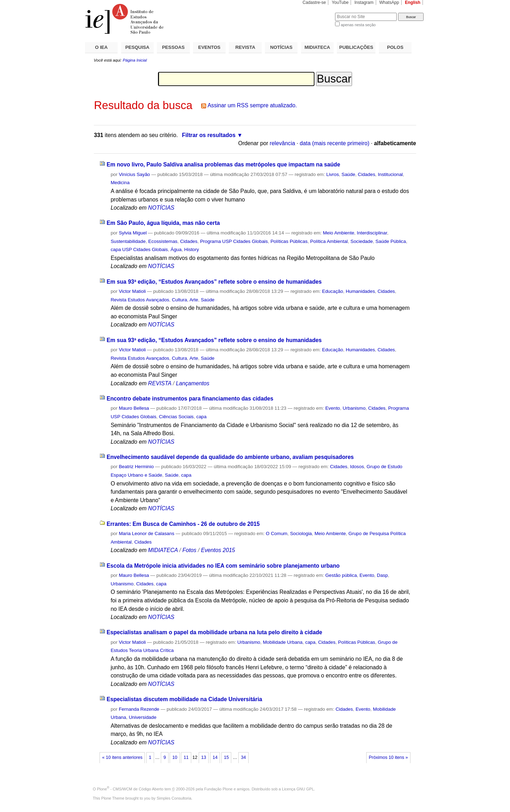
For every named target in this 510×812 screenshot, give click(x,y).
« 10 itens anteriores (122, 757)
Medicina (120, 183)
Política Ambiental (329, 241)
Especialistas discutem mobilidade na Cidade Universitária (184, 699)
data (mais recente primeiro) (335, 143)
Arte (194, 300)
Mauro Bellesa (134, 408)
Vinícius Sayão (134, 174)
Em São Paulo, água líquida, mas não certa (163, 223)
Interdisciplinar (372, 233)
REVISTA (245, 47)
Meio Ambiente (339, 233)
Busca (318, 13)
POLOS (395, 47)
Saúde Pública (391, 241)
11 (186, 757)
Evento (333, 408)
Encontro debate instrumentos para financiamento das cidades (190, 399)
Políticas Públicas (289, 241)
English (413, 2)
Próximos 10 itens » (388, 757)
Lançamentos (193, 383)
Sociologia (301, 533)
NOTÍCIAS (281, 47)
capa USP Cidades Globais (139, 249)
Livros (333, 174)
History (192, 249)
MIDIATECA (317, 47)
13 (204, 757)
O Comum (277, 533)
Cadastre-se (314, 2)
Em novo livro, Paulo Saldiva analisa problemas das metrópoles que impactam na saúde (223, 164)
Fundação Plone (219, 789)
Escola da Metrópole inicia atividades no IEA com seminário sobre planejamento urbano (223, 566)
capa (201, 417)
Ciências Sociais (176, 417)
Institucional (390, 174)
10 (175, 757)
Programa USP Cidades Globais (234, 241)
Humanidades (360, 291)
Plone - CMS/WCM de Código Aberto (130, 789)
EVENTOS (209, 47)
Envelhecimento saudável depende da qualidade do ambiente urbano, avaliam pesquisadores (230, 457)
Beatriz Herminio (136, 467)
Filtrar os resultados (209, 135)
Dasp (382, 575)
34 (243, 757)
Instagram (364, 2)
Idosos (357, 467)
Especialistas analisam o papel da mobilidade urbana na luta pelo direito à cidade (214, 632)
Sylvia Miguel (133, 233)
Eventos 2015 (218, 550)
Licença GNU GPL (298, 789)
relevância (283, 143)
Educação (332, 291)
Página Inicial (135, 60)
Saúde (348, 174)
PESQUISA (137, 47)
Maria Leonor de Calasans (146, 533)
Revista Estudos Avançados (140, 300)
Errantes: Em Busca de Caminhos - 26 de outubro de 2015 (183, 524)
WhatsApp (389, 2)
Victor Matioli (132, 291)
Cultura (179, 300)
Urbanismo (354, 408)
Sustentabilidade (128, 241)
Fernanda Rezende (139, 709)
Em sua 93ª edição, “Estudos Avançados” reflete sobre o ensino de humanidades (214, 282)
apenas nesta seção (358, 25)
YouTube (340, 2)
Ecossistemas (163, 241)
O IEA (101, 47)
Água (176, 249)
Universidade (143, 717)
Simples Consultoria (174, 798)
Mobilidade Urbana (283, 642)
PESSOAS (174, 47)
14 (215, 757)
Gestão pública (341, 575)
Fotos (189, 550)
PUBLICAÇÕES (356, 47)
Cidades (366, 174)
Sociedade (361, 241)
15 (226, 757)
